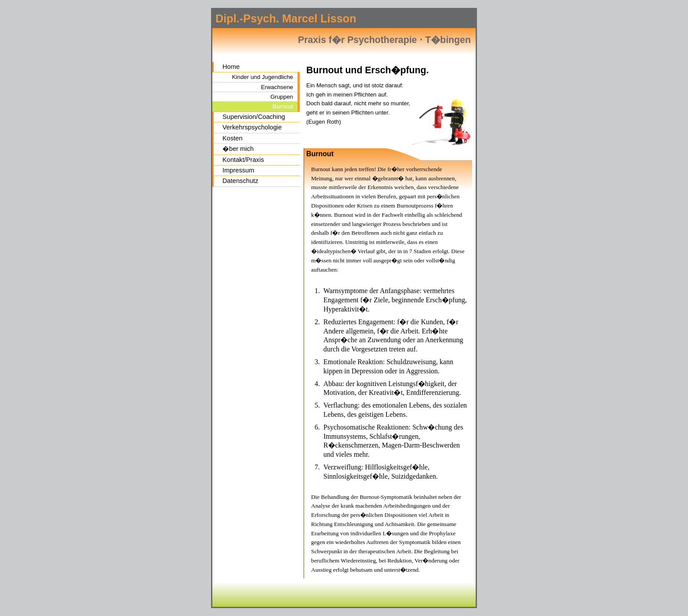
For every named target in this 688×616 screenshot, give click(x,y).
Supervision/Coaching (254, 117)
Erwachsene (277, 87)
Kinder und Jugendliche (263, 77)
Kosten (233, 138)
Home (231, 67)
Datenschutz (240, 181)
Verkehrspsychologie (252, 127)
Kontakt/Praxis (243, 160)
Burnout (283, 106)
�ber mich (238, 149)
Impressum (238, 170)
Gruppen (282, 97)
